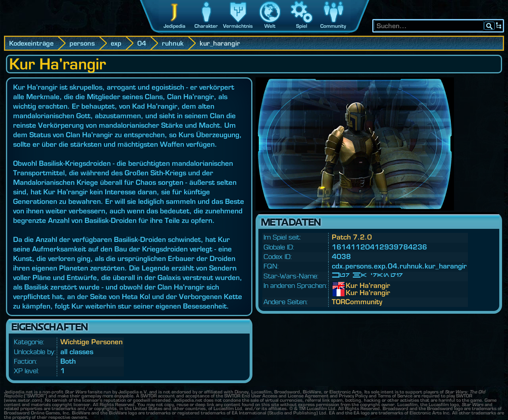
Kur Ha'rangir (352, 286)
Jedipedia (174, 26)
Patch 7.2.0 (352, 237)
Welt (270, 26)
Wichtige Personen (91, 342)
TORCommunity (357, 302)
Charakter (206, 26)
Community (333, 26)
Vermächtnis (238, 26)
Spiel (302, 26)
